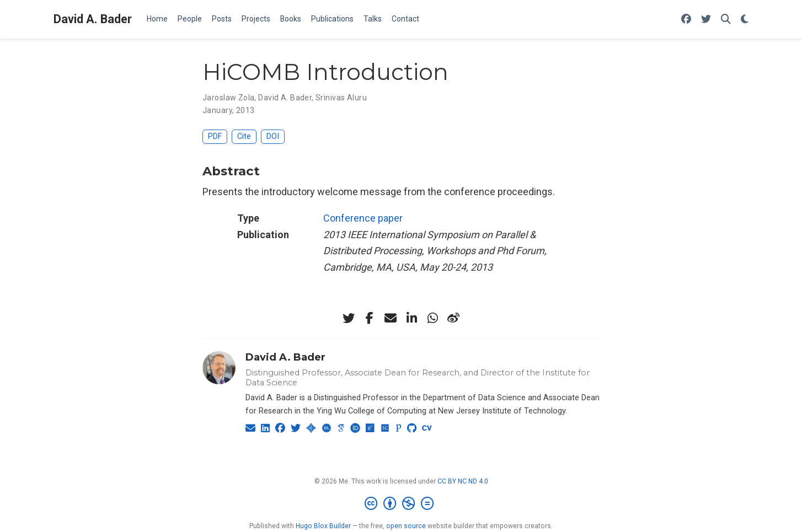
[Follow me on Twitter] (706, 20)
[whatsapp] (432, 318)
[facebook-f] (370, 318)
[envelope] (391, 318)
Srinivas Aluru (341, 98)
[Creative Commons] (401, 504)
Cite (244, 136)
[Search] (726, 20)
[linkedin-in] (411, 318)
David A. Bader (93, 19)
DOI (273, 136)
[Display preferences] (745, 20)
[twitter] (349, 318)
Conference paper (363, 218)
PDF (215, 136)
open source (406, 526)
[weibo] (453, 318)
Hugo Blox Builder (323, 526)
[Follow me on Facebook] (686, 20)
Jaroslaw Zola (228, 98)
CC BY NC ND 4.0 (463, 481)
